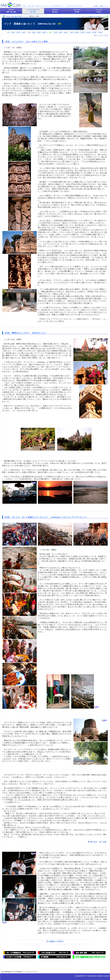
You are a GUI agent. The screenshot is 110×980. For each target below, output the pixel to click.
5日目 (39, 32)
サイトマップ (32, 972)
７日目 (55, 32)
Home (8, 16)
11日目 (82, 32)
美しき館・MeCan (11, 5)
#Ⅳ (72, 32)
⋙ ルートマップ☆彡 (101, 36)
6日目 (44, 32)
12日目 (88, 32)
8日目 (60, 32)
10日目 (77, 32)
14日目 (100, 32)
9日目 (66, 32)
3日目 (23, 32)
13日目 (94, 32)
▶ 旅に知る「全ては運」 (98, 842)
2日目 (18, 32)
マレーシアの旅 (86, 17)
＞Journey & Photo (16, 16)
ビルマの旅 (96, 17)
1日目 (13, 32)
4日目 (34, 32)
